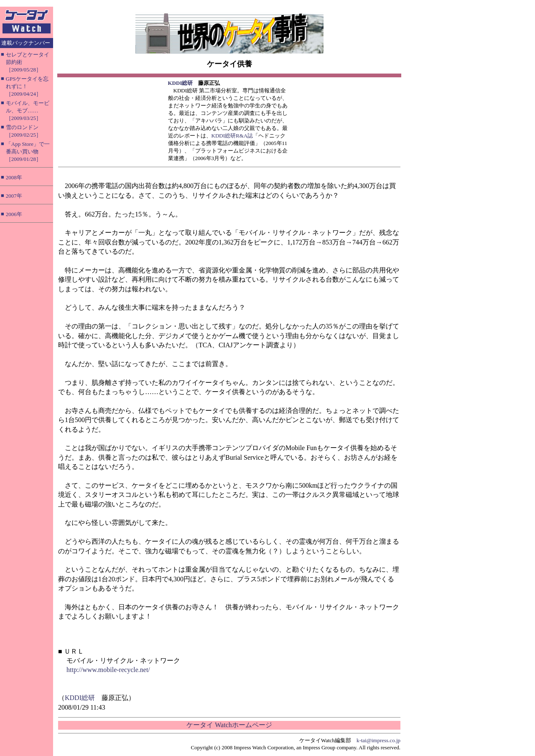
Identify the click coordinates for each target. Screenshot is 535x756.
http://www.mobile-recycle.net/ (108, 670)
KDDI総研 (181, 83)
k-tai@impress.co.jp (378, 740)
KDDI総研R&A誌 (232, 136)
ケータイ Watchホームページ (229, 725)
